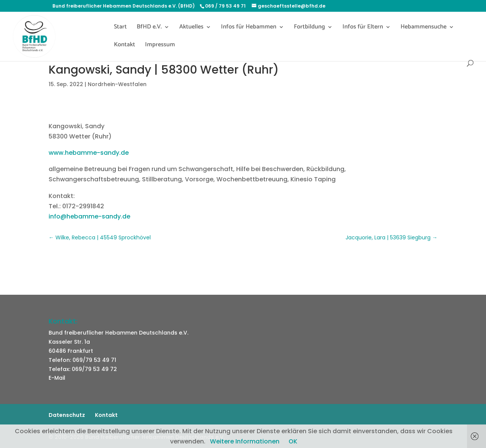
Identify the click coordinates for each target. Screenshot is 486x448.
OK (293, 441)
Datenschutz (67, 415)
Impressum (160, 46)
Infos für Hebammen (249, 28)
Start (120, 28)
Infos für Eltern (363, 28)
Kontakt (125, 46)
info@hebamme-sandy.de (89, 216)
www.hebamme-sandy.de (89, 153)
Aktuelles (191, 28)
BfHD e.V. (149, 28)
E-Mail (57, 378)
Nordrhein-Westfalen (117, 84)
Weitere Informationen (245, 441)
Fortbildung (309, 28)
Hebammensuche (424, 28)
